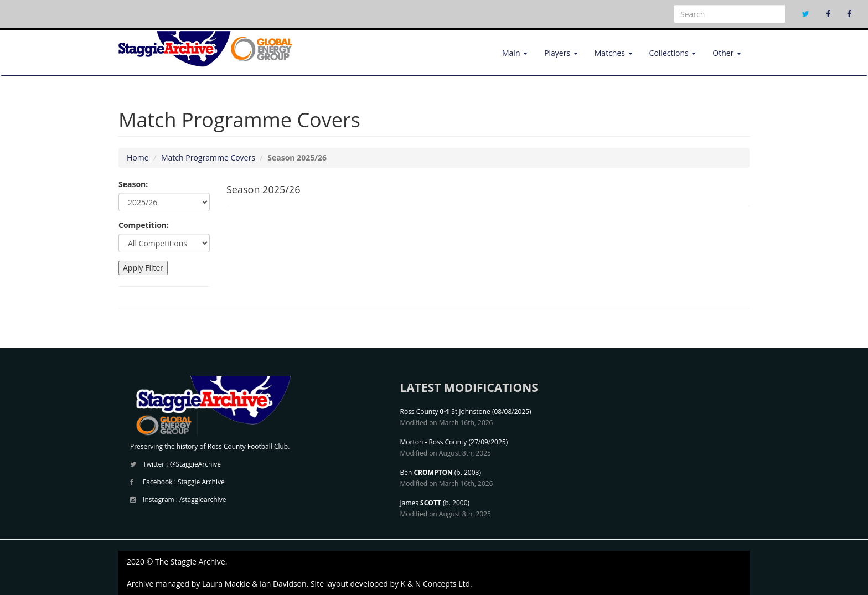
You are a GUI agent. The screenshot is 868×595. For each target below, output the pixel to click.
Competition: (144, 225)
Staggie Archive (201, 482)
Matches (614, 53)
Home (138, 157)
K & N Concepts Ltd (435, 584)
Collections (673, 53)
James (421, 503)
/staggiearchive (203, 500)
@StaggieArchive (195, 464)
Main (515, 53)
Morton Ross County (434, 442)
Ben (427, 472)
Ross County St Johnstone (445, 412)
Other (727, 53)
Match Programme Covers (208, 157)
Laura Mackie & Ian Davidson (254, 584)
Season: (133, 184)
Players (561, 53)
